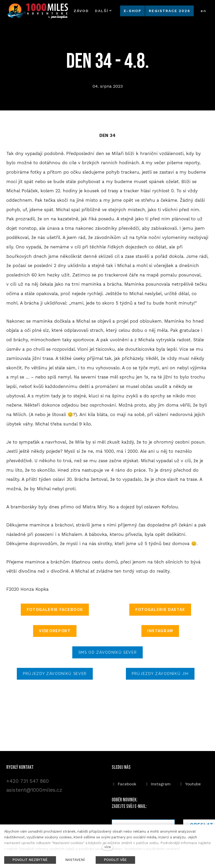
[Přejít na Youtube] (190, 783)
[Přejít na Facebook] (124, 783)
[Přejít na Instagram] (158, 783)
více (108, 847)
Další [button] (93, 11)
